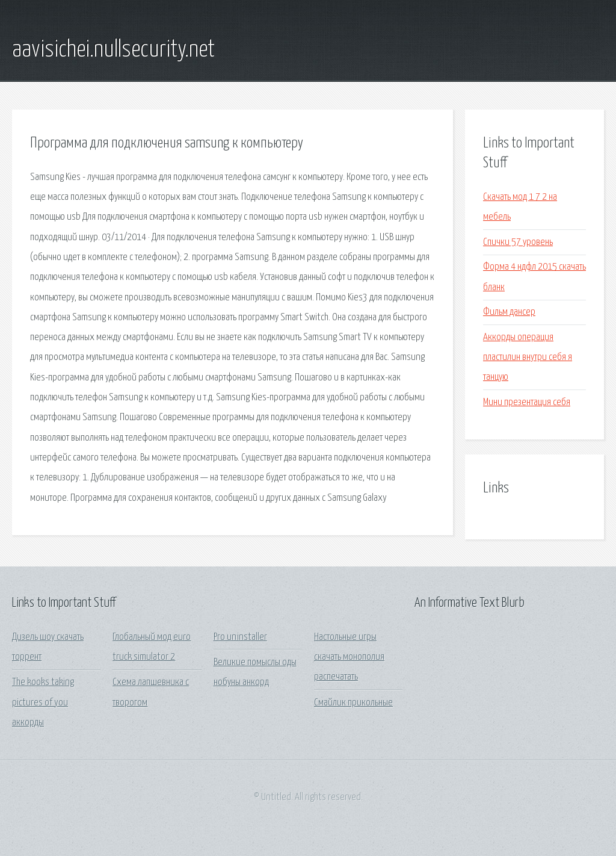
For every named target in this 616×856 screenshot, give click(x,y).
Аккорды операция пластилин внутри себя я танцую (528, 358)
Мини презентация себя (527, 402)
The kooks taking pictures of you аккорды (43, 702)
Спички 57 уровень (518, 242)
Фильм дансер (509, 312)
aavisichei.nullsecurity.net (113, 50)
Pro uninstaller (240, 637)
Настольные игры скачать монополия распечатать (349, 657)
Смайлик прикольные (353, 703)
